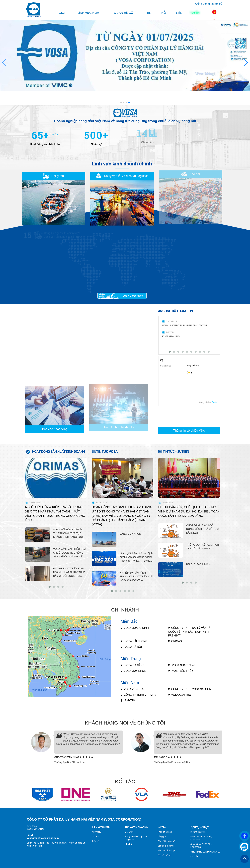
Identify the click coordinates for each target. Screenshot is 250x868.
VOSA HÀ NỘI (133, 647)
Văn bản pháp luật (166, 850)
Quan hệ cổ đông (124, 15)
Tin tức (150, 15)
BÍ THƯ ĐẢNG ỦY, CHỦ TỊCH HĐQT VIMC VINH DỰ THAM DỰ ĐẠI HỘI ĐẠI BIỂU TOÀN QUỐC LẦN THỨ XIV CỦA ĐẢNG (189, 511)
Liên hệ (179, 15)
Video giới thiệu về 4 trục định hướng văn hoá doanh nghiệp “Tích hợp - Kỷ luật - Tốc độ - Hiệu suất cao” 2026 (136, 557)
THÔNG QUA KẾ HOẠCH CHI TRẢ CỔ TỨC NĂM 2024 (203, 547)
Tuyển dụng (195, 15)
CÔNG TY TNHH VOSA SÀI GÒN (191, 689)
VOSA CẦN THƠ (181, 695)
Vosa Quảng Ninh (136, 628)
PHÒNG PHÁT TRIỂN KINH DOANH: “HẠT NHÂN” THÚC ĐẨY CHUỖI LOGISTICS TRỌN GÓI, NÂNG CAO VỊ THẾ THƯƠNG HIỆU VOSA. (69, 572)
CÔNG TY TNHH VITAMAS (140, 695)
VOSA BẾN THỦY (182, 671)
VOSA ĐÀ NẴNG (134, 665)
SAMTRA (130, 700)
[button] (246, 63)
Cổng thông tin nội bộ (209, 4)
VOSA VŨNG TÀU (135, 689)
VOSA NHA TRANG (183, 665)
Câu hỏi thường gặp (167, 841)
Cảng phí (162, 836)
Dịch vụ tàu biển (198, 832)
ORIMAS (177, 641)
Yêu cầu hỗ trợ (164, 855)
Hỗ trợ (164, 15)
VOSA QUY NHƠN (135, 671)
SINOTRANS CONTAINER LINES (205, 852)
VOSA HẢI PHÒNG (136, 641)
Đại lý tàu (129, 832)
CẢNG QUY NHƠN (130, 534)
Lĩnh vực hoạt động (89, 15)
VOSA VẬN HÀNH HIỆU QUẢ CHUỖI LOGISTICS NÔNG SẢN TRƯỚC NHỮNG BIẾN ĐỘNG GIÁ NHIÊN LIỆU (70, 553)
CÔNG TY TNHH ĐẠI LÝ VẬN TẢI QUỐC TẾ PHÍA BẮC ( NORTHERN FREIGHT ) (190, 632)
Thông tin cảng (165, 832)
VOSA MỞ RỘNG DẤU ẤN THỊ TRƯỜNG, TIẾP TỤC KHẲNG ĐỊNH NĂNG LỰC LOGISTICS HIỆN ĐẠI (68, 533)
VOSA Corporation (133, 296)
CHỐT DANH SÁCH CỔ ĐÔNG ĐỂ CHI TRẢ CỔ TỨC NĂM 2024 (203, 529)
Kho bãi (129, 844)
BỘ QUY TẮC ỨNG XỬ (199, 564)
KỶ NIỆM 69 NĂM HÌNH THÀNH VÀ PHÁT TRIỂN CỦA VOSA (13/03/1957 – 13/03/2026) (137, 577)
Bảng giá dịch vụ (166, 846)
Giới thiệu (63, 15)
